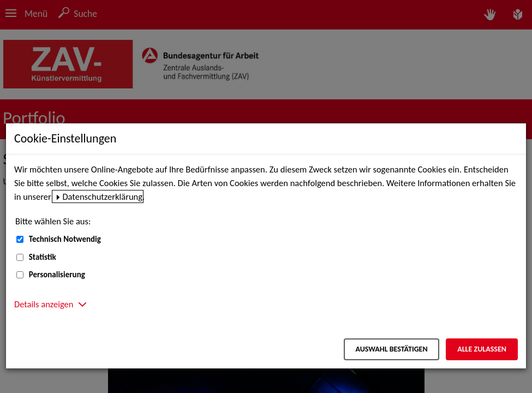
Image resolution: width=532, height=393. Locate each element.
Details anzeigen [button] (44, 304)
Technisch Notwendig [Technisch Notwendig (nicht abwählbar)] (65, 239)
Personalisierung (57, 275)
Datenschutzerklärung (102, 196)
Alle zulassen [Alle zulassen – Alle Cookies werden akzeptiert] (482, 349)
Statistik (43, 257)
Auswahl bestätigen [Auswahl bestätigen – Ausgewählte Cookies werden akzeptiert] (391, 349)
